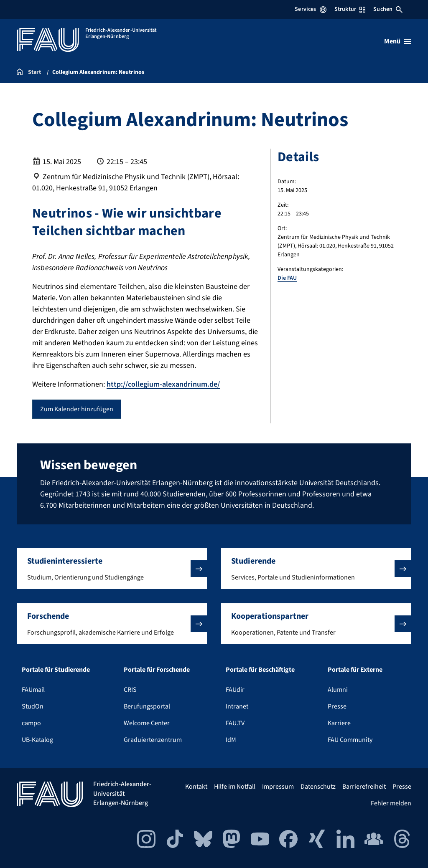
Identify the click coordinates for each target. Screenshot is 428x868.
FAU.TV (235, 723)
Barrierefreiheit (364, 787)
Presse (337, 706)
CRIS (130, 690)
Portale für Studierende (56, 670)
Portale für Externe (355, 670)
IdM (231, 740)
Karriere (339, 723)
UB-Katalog (37, 740)
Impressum (278, 787)
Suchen (388, 9)
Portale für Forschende (157, 670)
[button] (112, 569)
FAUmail (33, 690)
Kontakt (196, 787)
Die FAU (287, 278)
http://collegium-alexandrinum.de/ (163, 384)
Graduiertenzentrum (153, 740)
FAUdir (235, 690)
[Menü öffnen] (398, 41)
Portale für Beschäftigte (260, 670)
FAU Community (350, 740)
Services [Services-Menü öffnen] (310, 9)
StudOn (33, 706)
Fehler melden (391, 803)
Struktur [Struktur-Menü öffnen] (350, 9)
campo (31, 723)
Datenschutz (318, 787)
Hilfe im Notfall (235, 787)
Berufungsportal (147, 706)
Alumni (338, 690)
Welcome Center (147, 723)
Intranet (237, 706)
